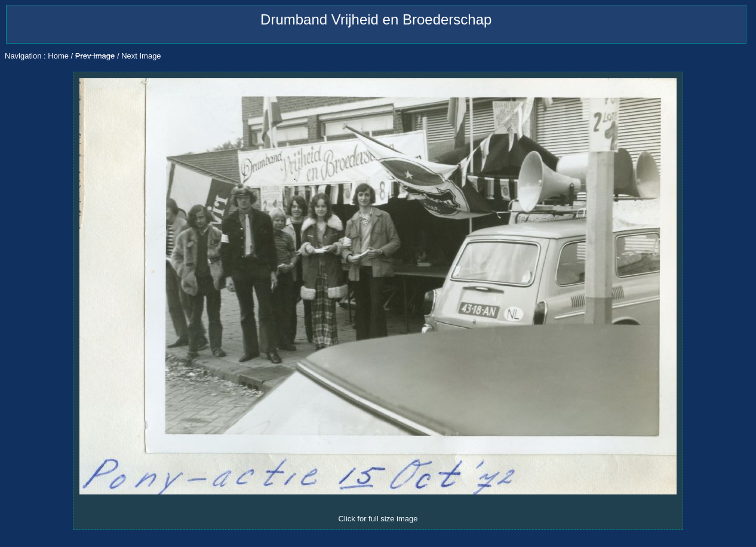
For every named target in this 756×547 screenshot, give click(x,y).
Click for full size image (378, 519)
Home (58, 56)
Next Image (141, 56)
